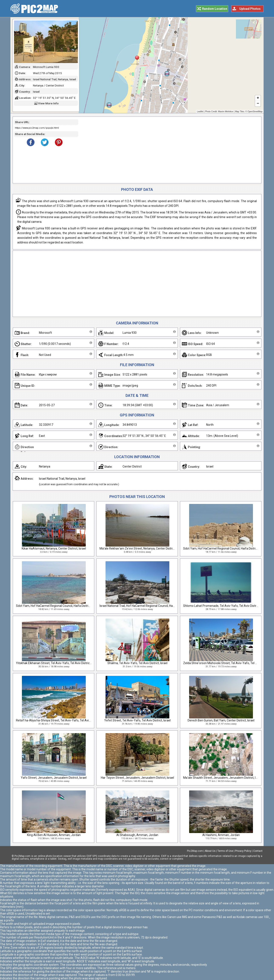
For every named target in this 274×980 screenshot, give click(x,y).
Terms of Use (225, 851)
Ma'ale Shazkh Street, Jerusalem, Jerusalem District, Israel (223, 778)
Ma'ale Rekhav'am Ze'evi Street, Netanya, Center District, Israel (142, 548)
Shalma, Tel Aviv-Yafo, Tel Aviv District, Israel (137, 663)
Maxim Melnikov (226, 112)
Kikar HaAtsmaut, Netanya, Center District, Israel (54, 548)
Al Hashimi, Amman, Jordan (221, 835)
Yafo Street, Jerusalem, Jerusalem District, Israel (54, 778)
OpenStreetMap (255, 112)
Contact (258, 851)
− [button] (258, 104)
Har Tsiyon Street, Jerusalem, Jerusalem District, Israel (137, 778)
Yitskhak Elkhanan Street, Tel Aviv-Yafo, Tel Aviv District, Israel (58, 663)
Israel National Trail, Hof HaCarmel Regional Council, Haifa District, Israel (147, 606)
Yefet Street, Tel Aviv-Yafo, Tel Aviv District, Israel (137, 720)
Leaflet (200, 112)
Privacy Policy (243, 851)
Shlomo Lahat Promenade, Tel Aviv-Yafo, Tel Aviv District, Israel (226, 606)
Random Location (215, 9)
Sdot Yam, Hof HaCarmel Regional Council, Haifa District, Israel (225, 548)
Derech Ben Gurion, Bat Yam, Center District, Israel (221, 720)
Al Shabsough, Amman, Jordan (137, 835)
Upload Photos (250, 9)
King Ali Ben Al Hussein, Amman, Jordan (54, 835)
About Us (210, 851)
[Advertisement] (168, 150)
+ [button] (258, 98)
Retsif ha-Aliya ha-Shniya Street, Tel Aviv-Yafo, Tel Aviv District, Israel (62, 720)
